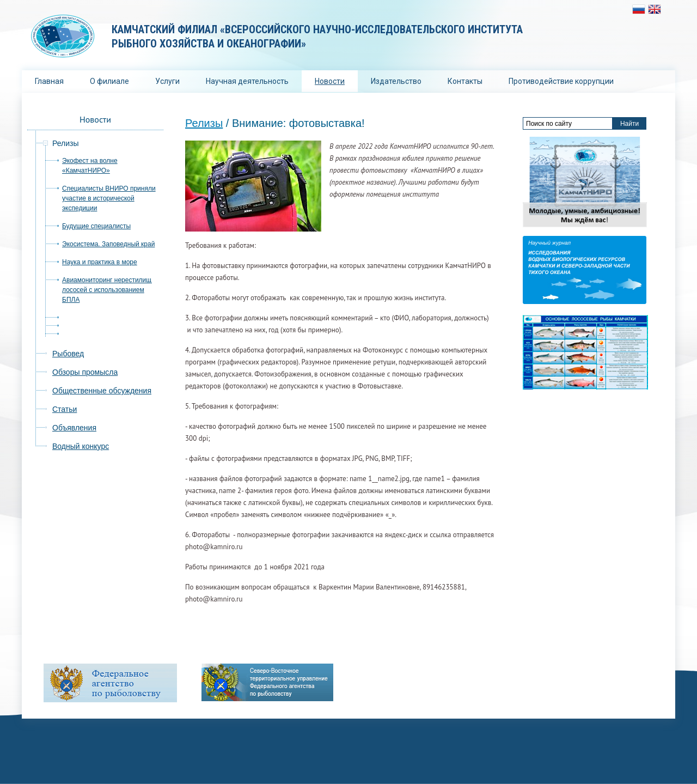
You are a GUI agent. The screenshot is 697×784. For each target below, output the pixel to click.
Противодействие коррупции (561, 81)
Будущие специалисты (96, 226)
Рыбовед (68, 354)
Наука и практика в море (100, 262)
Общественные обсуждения (102, 391)
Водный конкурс (81, 446)
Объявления (74, 428)
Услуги (167, 81)
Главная (49, 81)
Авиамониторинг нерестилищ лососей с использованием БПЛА (107, 290)
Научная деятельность (247, 81)
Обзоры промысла (85, 372)
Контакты (465, 81)
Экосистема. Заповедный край (108, 244)
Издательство (396, 81)
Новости (330, 81)
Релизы (204, 123)
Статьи (65, 409)
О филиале (109, 81)
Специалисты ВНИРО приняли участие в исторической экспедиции (109, 198)
